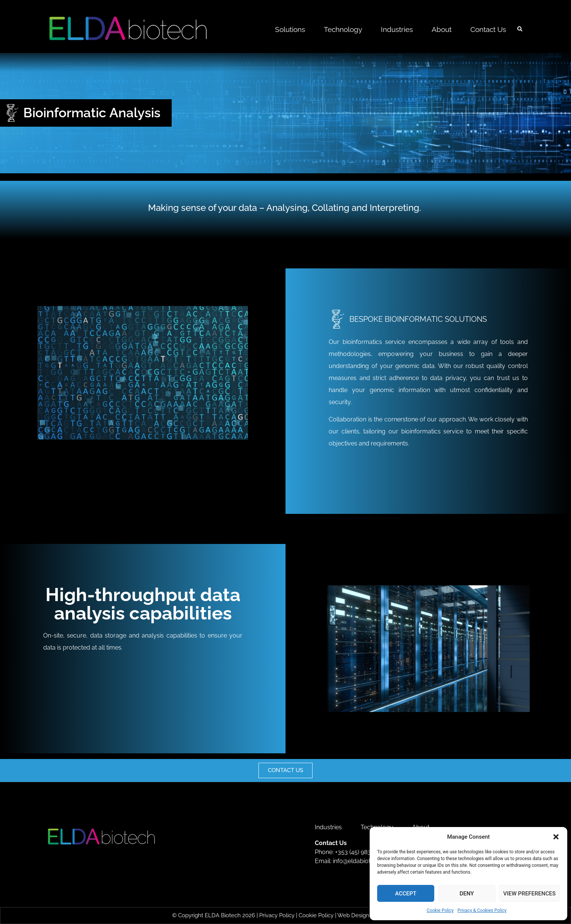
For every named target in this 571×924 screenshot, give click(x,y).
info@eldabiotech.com (364, 861)
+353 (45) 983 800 (359, 852)
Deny (467, 894)
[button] (556, 837)
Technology (343, 29)
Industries (397, 29)
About (442, 29)
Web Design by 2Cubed (368, 915)
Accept (406, 894)
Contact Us (488, 29)
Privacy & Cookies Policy (482, 910)
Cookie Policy (440, 910)
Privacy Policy (277, 915)
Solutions (290, 29)
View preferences (529, 894)
